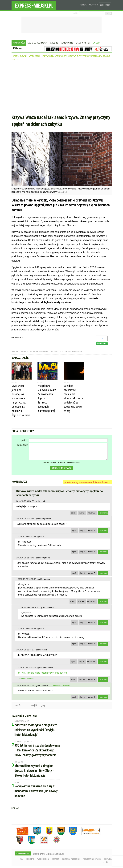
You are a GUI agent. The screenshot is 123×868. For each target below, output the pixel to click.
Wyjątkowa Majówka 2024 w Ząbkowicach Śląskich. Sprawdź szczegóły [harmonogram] (47, 398)
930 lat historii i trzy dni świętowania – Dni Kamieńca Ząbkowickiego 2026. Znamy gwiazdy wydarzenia (37, 750)
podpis (24, 440)
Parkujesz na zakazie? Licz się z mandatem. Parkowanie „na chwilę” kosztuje (36, 791)
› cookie (75, 13)
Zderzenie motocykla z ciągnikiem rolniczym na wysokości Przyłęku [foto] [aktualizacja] (36, 730)
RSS (21, 859)
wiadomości (34, 56)
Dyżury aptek (83, 43)
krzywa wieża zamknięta (71, 351)
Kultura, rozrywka (37, 43)
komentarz (22, 445)
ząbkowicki (105, 5)
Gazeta (96, 43)
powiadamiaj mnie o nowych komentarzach (87, 482)
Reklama (17, 48)
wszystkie (93, 5)
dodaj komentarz (61, 468)
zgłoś (73, 513)
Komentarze (67, 43)
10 (102, 338)
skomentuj (104, 513)
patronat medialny (71, 859)
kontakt (55, 859)
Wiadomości (19, 43)
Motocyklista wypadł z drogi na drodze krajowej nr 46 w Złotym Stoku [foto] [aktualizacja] (34, 771)
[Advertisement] (62, 88)
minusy (91, 513)
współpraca (43, 859)
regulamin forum (73, 462)
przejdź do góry (38, 705)
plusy (81, 513)
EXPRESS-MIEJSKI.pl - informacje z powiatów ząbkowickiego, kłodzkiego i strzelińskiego (34, 5)
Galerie (54, 43)
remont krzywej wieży (49, 351)
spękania (34, 351)
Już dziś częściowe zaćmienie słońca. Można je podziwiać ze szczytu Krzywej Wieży (73, 398)
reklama (30, 859)
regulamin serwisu (92, 859)
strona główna (20, 56)
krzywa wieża (22, 351)
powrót (17, 705)
